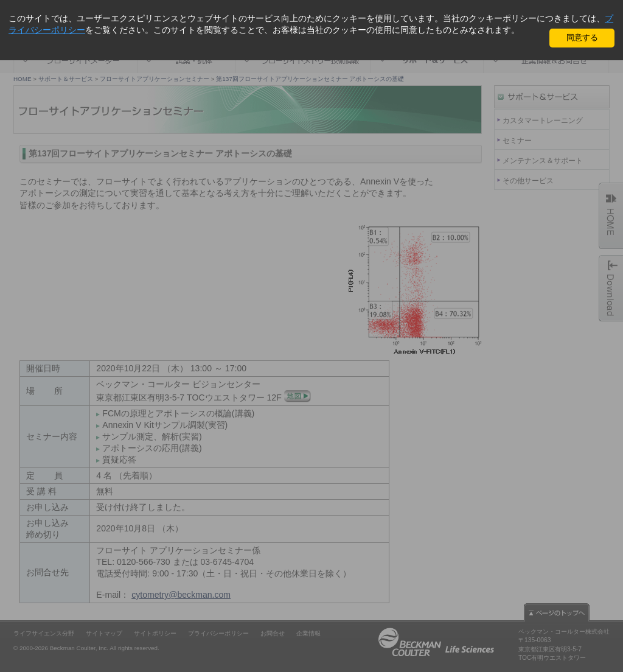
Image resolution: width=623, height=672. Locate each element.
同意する (582, 37)
